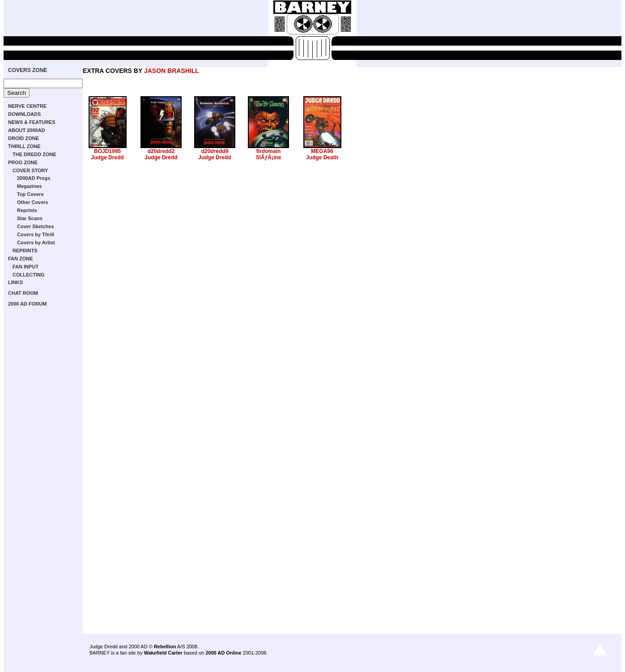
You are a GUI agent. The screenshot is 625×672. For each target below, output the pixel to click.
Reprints (27, 210)
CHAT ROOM (23, 293)
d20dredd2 (161, 151)
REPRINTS (25, 251)
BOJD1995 (107, 151)
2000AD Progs (34, 178)
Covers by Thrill (36, 234)
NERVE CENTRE (27, 106)
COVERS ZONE (28, 70)
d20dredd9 (215, 151)
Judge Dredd (107, 157)
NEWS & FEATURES (32, 122)
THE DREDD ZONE (34, 154)
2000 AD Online (223, 653)
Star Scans (30, 218)
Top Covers (30, 194)
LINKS (15, 282)
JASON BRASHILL (172, 71)
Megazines (30, 186)
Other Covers (33, 202)
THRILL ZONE (24, 146)
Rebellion (165, 646)
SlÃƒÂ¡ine (269, 157)
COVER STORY (30, 170)
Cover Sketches (36, 226)
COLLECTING (29, 275)
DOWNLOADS (24, 114)
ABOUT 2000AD (27, 130)
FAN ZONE (21, 259)
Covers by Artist (36, 242)
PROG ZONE (23, 162)
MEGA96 (322, 151)
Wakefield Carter (163, 653)
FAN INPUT (26, 267)
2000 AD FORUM (27, 304)
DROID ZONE (23, 138)
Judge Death (322, 157)
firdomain (269, 151)
